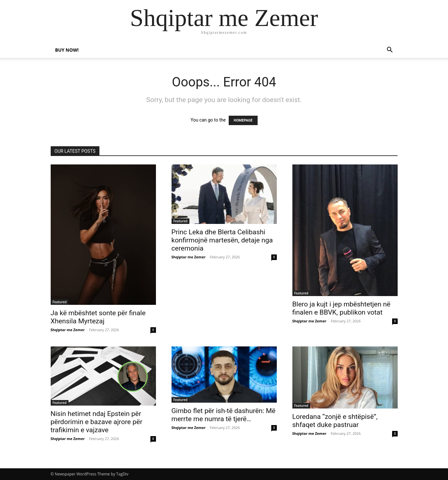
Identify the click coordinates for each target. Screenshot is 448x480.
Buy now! (67, 50)
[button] (390, 51)
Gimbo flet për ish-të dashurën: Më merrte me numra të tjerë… (224, 415)
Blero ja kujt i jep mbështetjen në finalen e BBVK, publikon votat (341, 308)
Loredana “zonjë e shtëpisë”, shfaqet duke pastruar (335, 421)
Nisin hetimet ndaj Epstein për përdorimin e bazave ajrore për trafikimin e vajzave (97, 422)
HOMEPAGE (243, 120)
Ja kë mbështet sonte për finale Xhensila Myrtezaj (98, 317)
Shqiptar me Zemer (68, 330)
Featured (60, 302)
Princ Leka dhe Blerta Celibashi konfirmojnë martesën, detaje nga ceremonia (222, 240)
